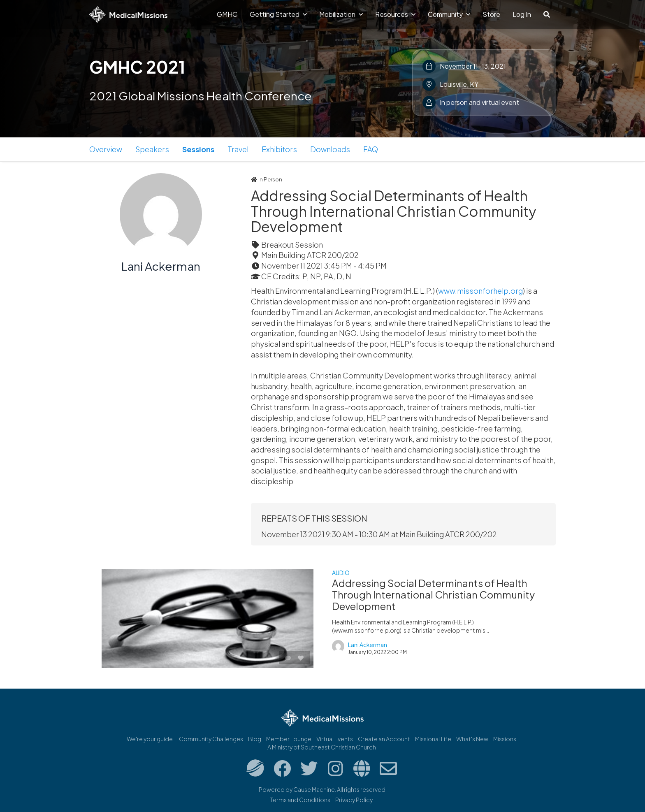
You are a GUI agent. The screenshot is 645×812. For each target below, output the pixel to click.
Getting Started (278, 14)
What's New (472, 739)
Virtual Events (335, 739)
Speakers (152, 149)
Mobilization (341, 14)
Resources (395, 14)
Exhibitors (279, 149)
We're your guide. (150, 739)
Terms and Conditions (300, 800)
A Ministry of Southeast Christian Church (322, 747)
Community (449, 14)
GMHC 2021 (137, 67)
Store (491, 14)
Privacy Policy (354, 800)
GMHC (227, 14)
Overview (106, 149)
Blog (255, 739)
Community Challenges (211, 739)
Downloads (330, 149)
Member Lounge (289, 739)
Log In (522, 14)
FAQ (371, 149)
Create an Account (384, 739)
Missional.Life (433, 739)
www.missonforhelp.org (480, 291)
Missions (505, 739)
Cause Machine (314, 789)
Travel (238, 149)
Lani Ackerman (161, 266)
